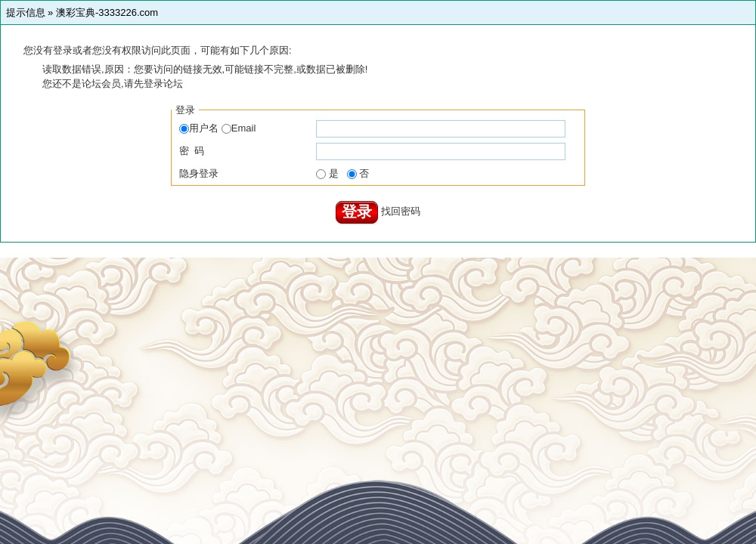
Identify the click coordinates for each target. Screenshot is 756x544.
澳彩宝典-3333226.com (107, 12)
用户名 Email (217, 128)
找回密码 (401, 211)
